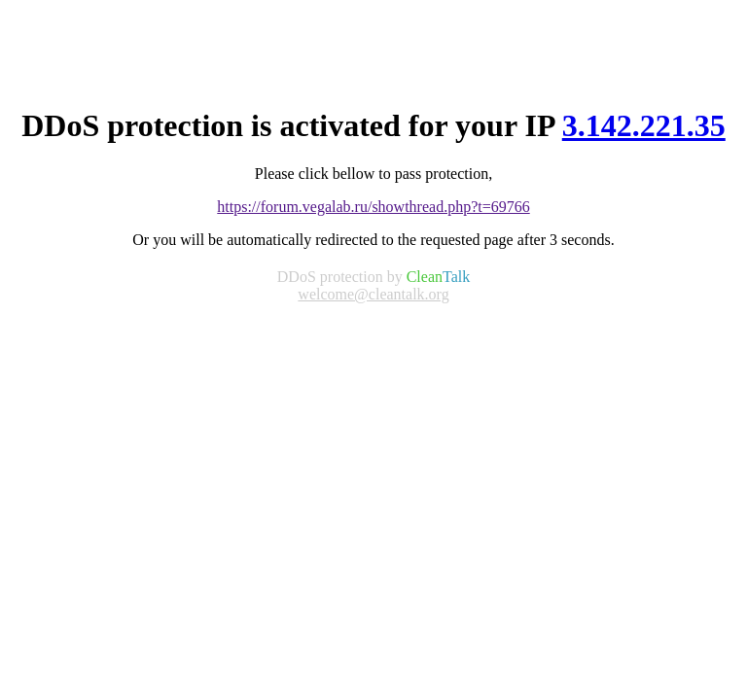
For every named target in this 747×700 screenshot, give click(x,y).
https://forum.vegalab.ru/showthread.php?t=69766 (373, 207)
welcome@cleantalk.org (373, 294)
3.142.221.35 (644, 125)
